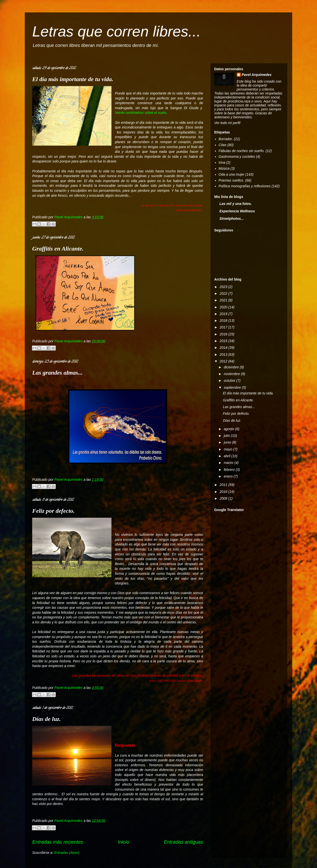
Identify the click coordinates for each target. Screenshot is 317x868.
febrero (230, 470)
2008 (224, 498)
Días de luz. (46, 719)
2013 (224, 354)
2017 (224, 327)
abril (227, 456)
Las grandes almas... (57, 373)
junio (228, 442)
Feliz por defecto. (53, 511)
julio (227, 436)
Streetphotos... (232, 219)
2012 (224, 361)
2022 (224, 293)
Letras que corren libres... (116, 31)
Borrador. (226, 139)
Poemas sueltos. (232, 180)
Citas (223, 145)
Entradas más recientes (58, 842)
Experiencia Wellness (237, 211)
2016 (224, 334)
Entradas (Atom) (67, 853)
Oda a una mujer (232, 174)
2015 (224, 341)
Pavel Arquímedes (257, 75)
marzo (229, 463)
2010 (224, 492)
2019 (224, 314)
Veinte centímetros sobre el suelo (141, 113)
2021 (224, 300)
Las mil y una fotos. (236, 204)
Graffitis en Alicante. (58, 249)
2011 (224, 485)
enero (229, 476)
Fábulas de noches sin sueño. (242, 151)
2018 (224, 321)
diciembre (232, 367)
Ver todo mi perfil (227, 123)
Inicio (124, 842)
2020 (224, 307)
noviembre (232, 374)
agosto (229, 429)
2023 (224, 287)
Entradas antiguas (184, 842)
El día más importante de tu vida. (73, 79)
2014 (224, 348)
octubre (230, 381)
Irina (222, 162)
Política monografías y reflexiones (245, 186)
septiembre (233, 387)
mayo (228, 449)
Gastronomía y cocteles (237, 157)
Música (224, 168)
